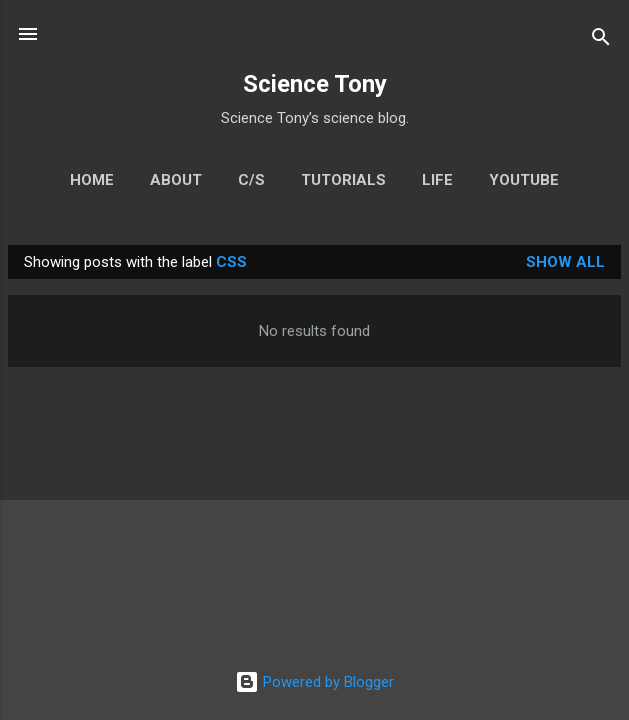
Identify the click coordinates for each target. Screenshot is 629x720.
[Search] (601, 40)
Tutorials (343, 180)
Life (437, 180)
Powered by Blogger (314, 682)
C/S (251, 180)
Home (92, 180)
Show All (565, 262)
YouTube (524, 180)
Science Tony (315, 84)
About (176, 180)
